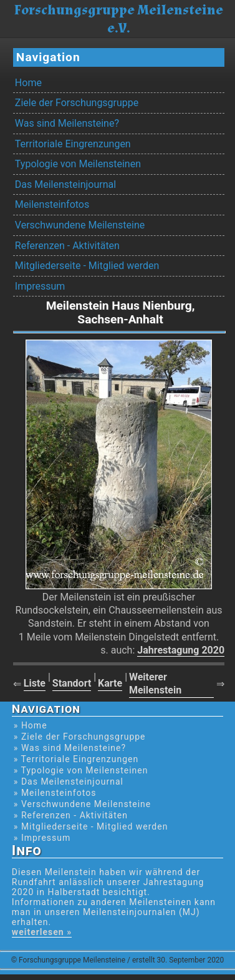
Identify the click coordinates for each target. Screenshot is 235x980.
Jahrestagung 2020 (181, 650)
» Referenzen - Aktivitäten (71, 815)
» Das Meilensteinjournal (69, 782)
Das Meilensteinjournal (65, 184)
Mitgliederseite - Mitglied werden (87, 266)
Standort (72, 683)
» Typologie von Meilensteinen (81, 770)
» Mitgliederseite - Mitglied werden (91, 826)
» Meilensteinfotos (55, 793)
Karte (110, 683)
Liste (35, 683)
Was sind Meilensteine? (67, 123)
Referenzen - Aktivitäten (67, 246)
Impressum (40, 286)
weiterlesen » (42, 932)
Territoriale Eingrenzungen (73, 144)
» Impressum (42, 838)
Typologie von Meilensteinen (78, 164)
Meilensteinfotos (52, 204)
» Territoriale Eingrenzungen (76, 759)
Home (28, 83)
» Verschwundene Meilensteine (82, 804)
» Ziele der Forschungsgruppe (80, 737)
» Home (31, 725)
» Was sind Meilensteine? (70, 748)
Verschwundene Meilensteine (80, 225)
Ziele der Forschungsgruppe (77, 103)
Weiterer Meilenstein (155, 684)
